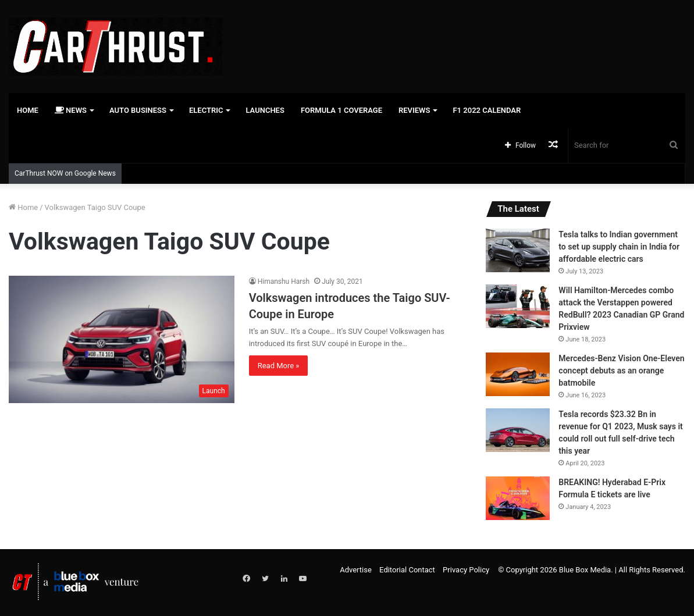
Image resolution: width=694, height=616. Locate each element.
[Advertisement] (462, 38)
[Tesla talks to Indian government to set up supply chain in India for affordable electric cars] (518, 250)
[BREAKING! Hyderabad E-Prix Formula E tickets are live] (518, 498)
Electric (206, 110)
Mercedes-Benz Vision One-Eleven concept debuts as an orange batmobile (621, 371)
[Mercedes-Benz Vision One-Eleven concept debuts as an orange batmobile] (518, 374)
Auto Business (138, 110)
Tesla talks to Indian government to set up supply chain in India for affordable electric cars (619, 247)
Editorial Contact (407, 570)
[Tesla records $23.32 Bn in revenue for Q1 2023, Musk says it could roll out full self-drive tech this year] (518, 430)
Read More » (279, 366)
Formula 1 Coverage (341, 110)
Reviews (414, 110)
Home (28, 110)
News (71, 110)
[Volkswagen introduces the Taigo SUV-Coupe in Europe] (122, 339)
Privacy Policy (466, 570)
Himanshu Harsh (284, 282)
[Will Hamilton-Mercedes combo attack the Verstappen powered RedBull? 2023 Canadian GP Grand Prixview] (518, 306)
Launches (265, 110)
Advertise (356, 570)
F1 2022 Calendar (487, 110)
